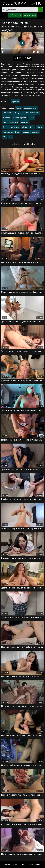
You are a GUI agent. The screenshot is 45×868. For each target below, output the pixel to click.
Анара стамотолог (11, 127)
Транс (18, 108)
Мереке (6, 118)
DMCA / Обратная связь (31, 865)
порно (23, 4)
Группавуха (8, 132)
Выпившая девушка (31, 132)
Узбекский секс (10, 865)
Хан (4, 137)
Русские (16, 102)
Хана (10, 137)
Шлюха (40, 127)
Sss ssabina (8, 113)
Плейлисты (15, 15)
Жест (18, 132)
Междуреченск (30, 108)
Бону (32, 127)
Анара (31, 118)
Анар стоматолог (10, 122)
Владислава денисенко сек (27, 113)
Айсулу (25, 127)
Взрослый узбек (19, 118)
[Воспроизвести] (3, 52)
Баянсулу (25, 122)
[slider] (17, 49)
